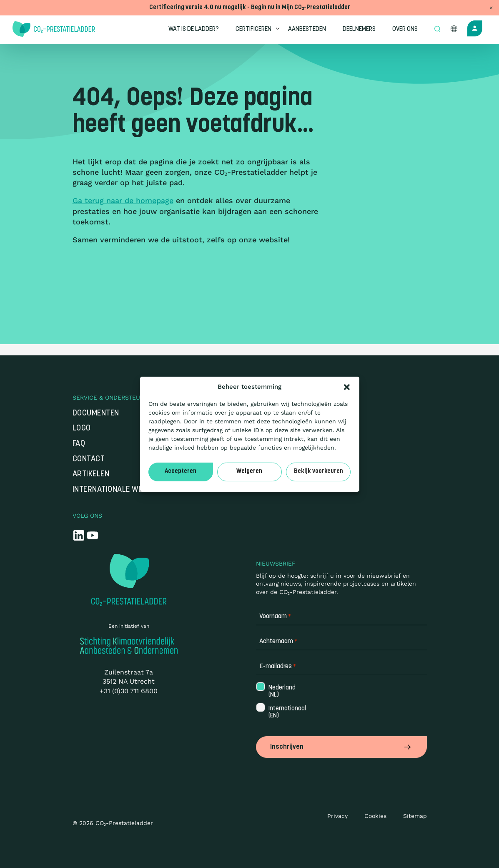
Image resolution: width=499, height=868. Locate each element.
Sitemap (415, 816)
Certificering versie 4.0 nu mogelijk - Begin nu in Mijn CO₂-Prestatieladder (250, 8)
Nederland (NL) (281, 692)
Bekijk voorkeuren (318, 472)
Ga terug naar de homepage (123, 200)
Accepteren (181, 472)
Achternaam (278, 642)
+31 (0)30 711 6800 (129, 691)
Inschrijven (341, 747)
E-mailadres (278, 667)
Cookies (375, 816)
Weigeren (249, 472)
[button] (347, 387)
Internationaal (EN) (286, 712)
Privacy (337, 816)
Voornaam (275, 617)
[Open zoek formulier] (438, 30)
